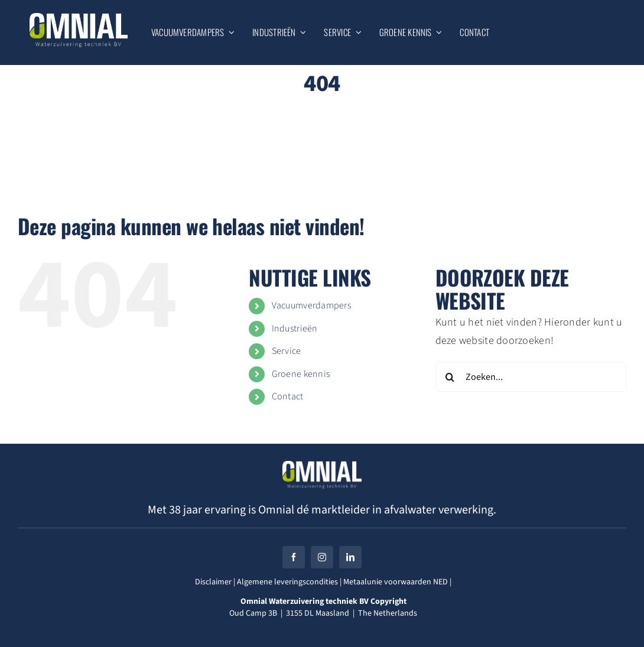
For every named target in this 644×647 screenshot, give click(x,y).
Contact (288, 396)
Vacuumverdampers (311, 305)
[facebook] (294, 557)
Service (287, 351)
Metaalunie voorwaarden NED (396, 582)
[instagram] (322, 557)
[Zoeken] (450, 377)
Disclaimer (213, 582)
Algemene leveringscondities (287, 582)
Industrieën (295, 329)
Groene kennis (301, 374)
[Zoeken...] (531, 377)
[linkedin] (350, 557)
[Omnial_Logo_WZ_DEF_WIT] (79, 18)
